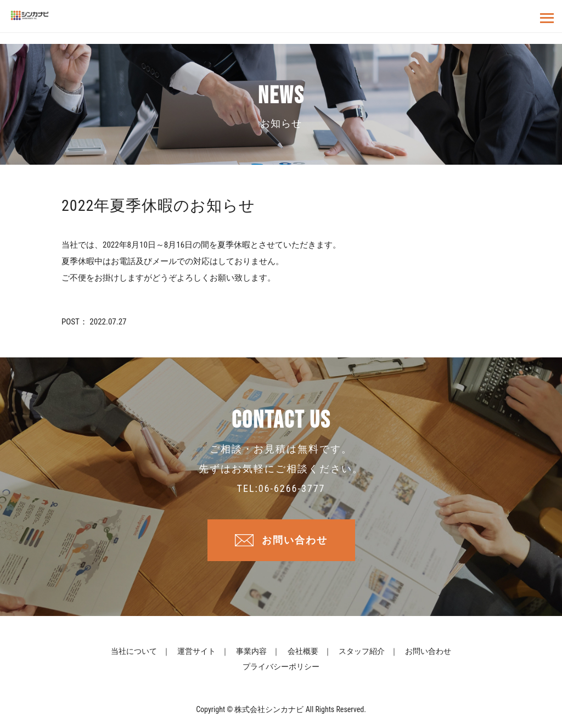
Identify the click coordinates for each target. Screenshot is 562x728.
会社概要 (303, 651)
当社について (134, 651)
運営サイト (196, 651)
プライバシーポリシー (281, 667)
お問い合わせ (295, 540)
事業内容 (251, 651)
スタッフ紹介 (362, 651)
